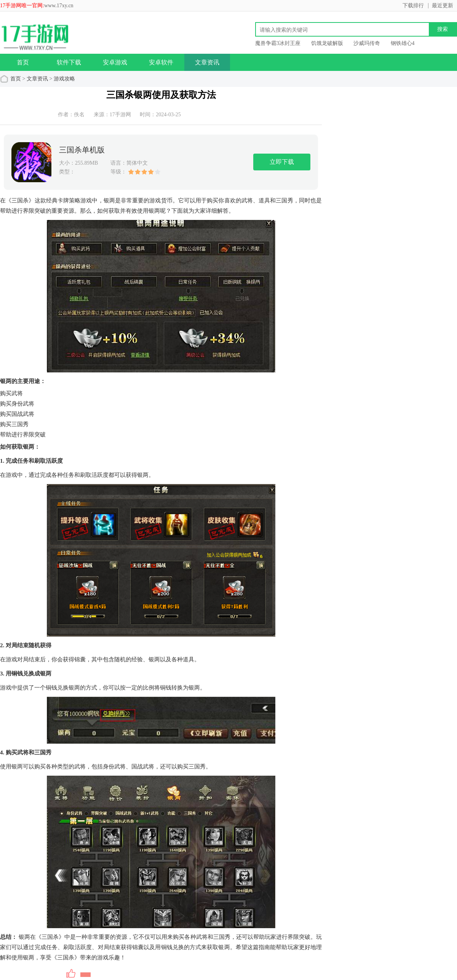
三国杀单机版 (82, 150)
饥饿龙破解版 (327, 43)
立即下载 (282, 162)
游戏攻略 (64, 79)
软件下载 (69, 62)
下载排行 (413, 6)
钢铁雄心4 (403, 43)
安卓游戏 (115, 62)
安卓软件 (161, 62)
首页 (23, 62)
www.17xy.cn (59, 6)
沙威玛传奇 (367, 43)
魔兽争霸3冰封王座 (278, 43)
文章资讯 (207, 62)
